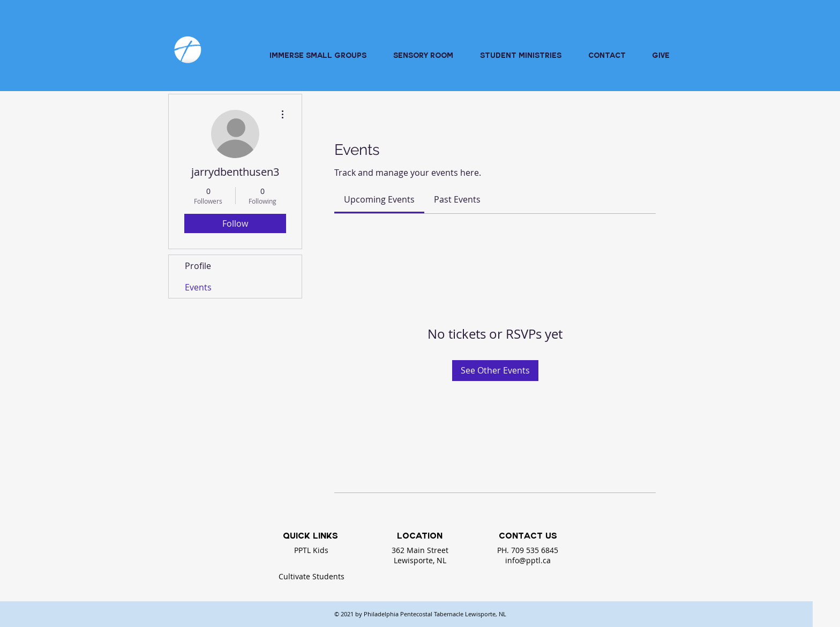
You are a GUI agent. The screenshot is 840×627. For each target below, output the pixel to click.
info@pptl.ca (528, 560)
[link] (379, 199)
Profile (198, 266)
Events (198, 287)
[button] (521, 57)
